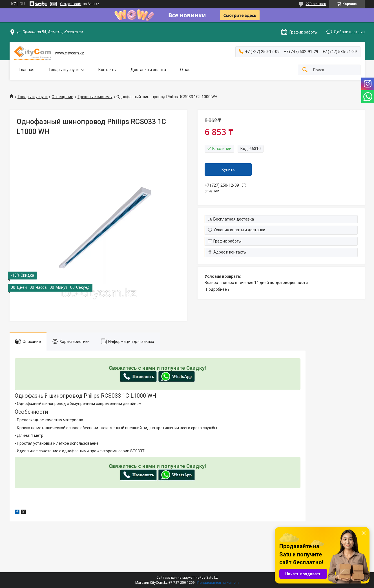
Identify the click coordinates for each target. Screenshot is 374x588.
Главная (27, 70)
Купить (228, 169)
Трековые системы (95, 97)
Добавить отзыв (349, 32)
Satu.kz (212, 578)
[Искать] (305, 70)
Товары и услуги (64, 70)
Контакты (107, 70)
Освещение (62, 97)
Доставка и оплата (148, 70)
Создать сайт (71, 4)
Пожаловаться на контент (218, 583)
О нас (185, 70)
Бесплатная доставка (234, 219)
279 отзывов (316, 4)
